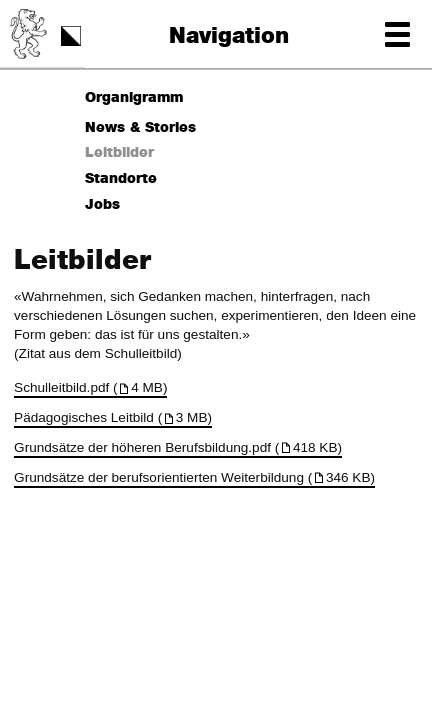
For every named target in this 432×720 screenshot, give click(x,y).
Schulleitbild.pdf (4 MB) (90, 387)
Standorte (121, 179)
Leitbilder (119, 153)
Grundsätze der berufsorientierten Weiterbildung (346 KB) (194, 477)
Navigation (229, 36)
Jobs (102, 205)
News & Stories (140, 128)
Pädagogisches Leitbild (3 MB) (113, 417)
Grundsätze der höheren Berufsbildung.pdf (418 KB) (178, 447)
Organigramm (134, 98)
